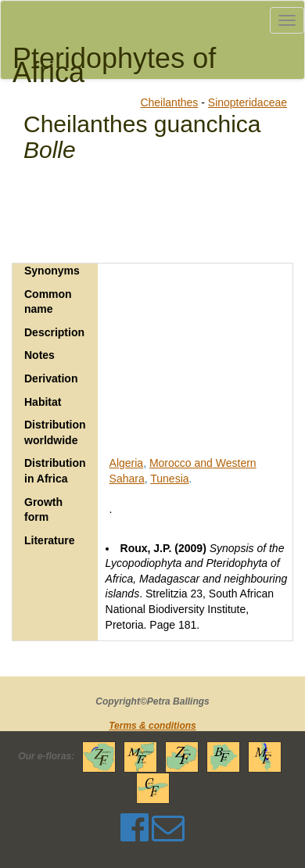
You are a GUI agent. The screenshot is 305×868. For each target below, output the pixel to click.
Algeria (127, 463)
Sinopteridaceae (248, 102)
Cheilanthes (169, 102)
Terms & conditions (152, 726)
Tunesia (169, 479)
